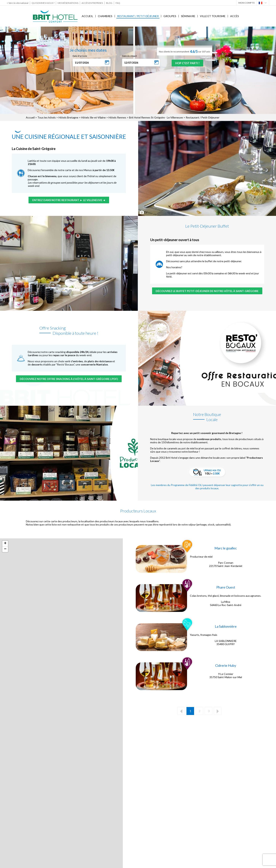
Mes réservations (68, 3)
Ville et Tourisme (213, 16)
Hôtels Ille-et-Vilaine (93, 117)
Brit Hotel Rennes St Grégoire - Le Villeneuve (156, 117)
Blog (109, 3)
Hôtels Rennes (117, 117)
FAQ (118, 3)
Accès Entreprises (92, 3)
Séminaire (188, 16)
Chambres (105, 16)
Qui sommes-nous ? (43, 3)
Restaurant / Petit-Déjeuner (138, 16)
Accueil (87, 16)
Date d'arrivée (78, 56)
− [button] (5, 549)
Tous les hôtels (47, 117)
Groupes (170, 16)
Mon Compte (247, 3)
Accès (235, 16)
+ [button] (5, 544)
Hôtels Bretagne (68, 117)
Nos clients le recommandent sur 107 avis (185, 51)
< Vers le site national (18, 3)
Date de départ (127, 56)
